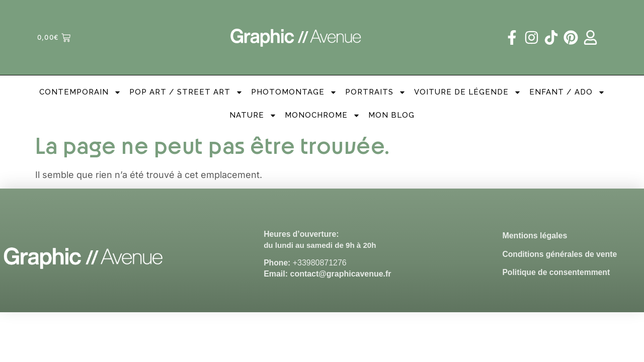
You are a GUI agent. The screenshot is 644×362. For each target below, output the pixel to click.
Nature (253, 115)
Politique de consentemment (557, 273)
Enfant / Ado (567, 92)
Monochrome (323, 115)
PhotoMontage (294, 92)
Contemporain (80, 92)
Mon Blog (391, 115)
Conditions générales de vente (560, 254)
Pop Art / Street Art (186, 92)
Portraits (376, 92)
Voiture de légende (468, 92)
